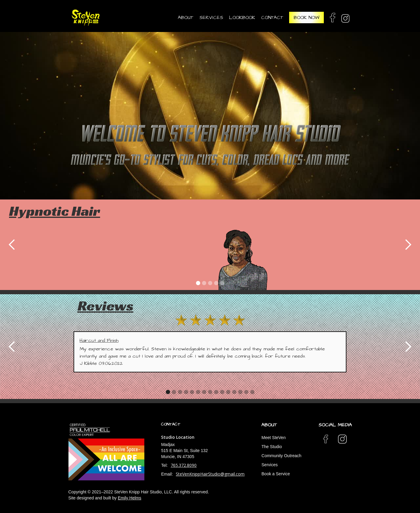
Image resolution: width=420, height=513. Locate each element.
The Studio (272, 447)
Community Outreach (281, 456)
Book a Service (276, 474)
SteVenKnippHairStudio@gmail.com (210, 474)
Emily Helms (130, 498)
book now (306, 18)
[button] (184, 18)
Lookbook (242, 18)
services (211, 18)
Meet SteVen (273, 438)
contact (272, 18)
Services (270, 465)
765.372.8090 (184, 465)
